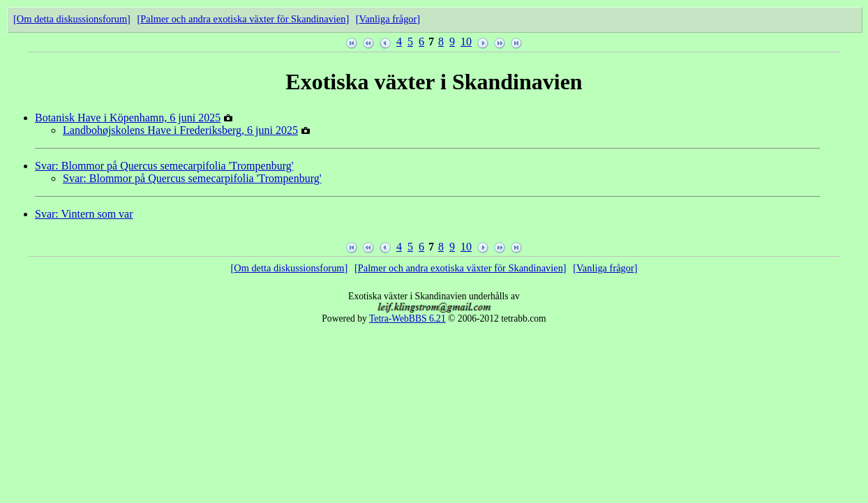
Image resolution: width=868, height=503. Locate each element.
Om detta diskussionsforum (72, 19)
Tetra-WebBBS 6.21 (407, 318)
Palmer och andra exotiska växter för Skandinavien (243, 19)
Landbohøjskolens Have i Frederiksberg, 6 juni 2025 (180, 130)
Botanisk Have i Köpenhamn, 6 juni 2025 (128, 118)
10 (466, 42)
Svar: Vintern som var (84, 214)
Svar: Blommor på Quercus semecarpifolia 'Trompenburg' (164, 166)
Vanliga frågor (388, 19)
